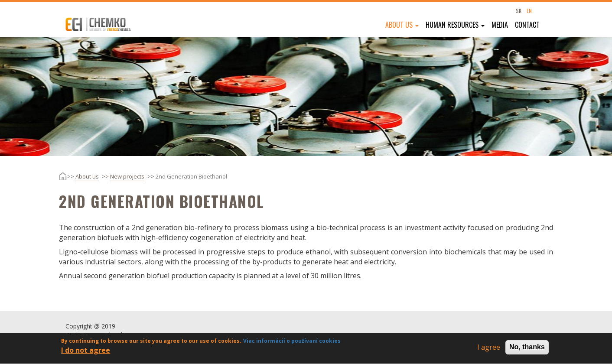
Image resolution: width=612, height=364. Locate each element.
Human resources (455, 25)
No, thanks (527, 350)
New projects (127, 176)
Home (56, 176)
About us (402, 25)
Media (500, 25)
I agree (489, 350)
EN (529, 11)
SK (519, 11)
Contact (527, 25)
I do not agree (86, 353)
